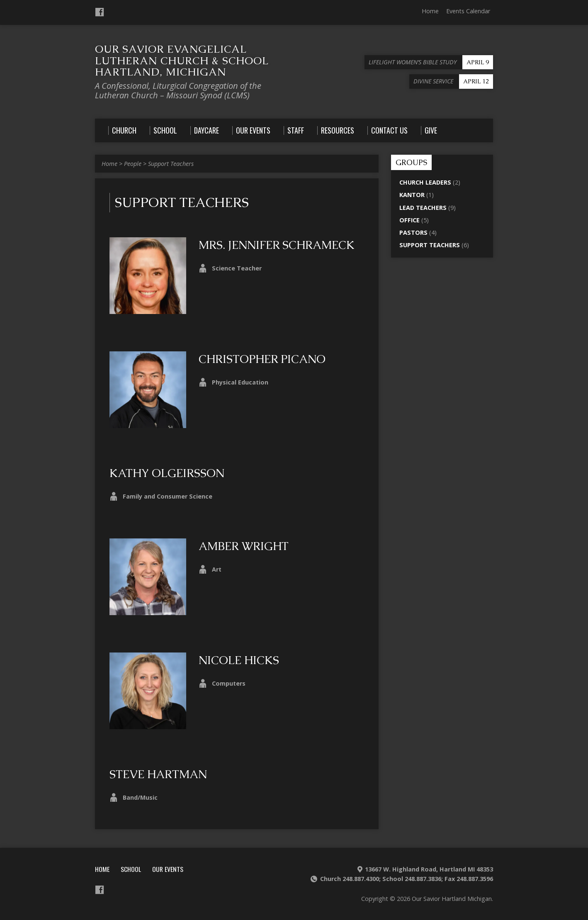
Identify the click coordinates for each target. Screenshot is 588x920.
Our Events (168, 869)
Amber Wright (244, 546)
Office (409, 220)
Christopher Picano (262, 359)
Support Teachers (171, 164)
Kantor (412, 195)
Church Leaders (425, 182)
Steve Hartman (158, 774)
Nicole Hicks (239, 660)
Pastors (413, 232)
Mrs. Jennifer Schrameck (277, 245)
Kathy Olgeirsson (167, 473)
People (133, 164)
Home (430, 11)
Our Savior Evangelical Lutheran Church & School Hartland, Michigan (182, 60)
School (131, 869)
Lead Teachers (423, 208)
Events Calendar (468, 11)
